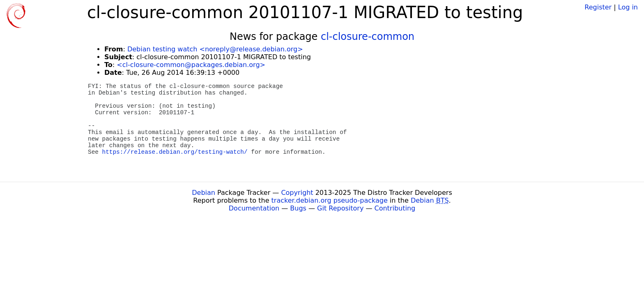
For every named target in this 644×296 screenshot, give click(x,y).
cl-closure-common (368, 37)
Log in (628, 7)
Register (598, 7)
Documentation (254, 208)
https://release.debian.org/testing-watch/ (175, 152)
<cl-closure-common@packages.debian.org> (191, 65)
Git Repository (340, 208)
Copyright (297, 193)
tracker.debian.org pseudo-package (330, 200)
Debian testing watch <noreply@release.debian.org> (215, 49)
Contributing (395, 208)
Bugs (298, 208)
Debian (204, 193)
